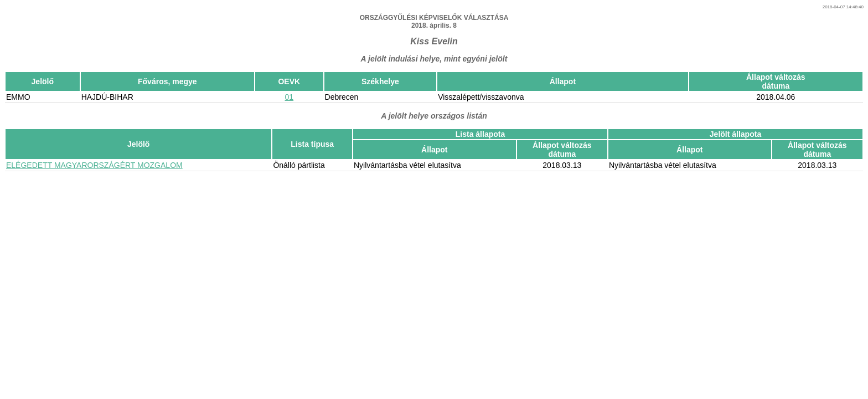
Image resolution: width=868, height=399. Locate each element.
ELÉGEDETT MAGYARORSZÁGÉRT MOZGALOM (94, 165)
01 (290, 97)
